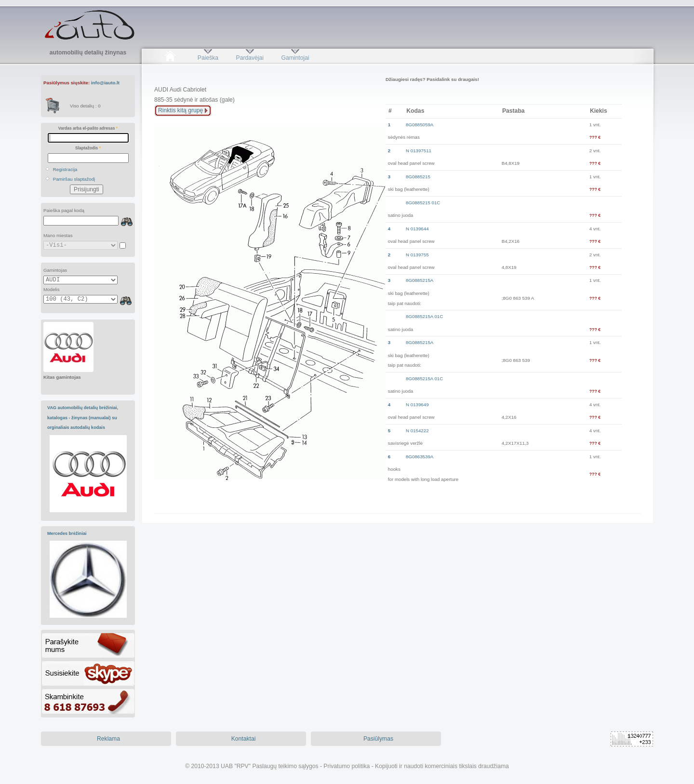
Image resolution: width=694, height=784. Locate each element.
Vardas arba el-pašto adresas (88, 128)
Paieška (208, 58)
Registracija (65, 169)
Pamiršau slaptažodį (74, 179)
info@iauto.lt (105, 83)
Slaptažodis (88, 148)
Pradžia (170, 58)
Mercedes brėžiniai (67, 533)
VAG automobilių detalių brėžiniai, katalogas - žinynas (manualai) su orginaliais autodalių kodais (83, 418)
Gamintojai (295, 58)
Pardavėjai (250, 58)
